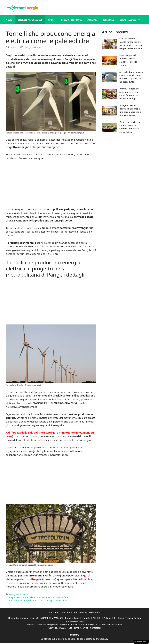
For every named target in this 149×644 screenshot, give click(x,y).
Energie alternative (30, 20)
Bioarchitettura (71, 20)
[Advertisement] (51, 184)
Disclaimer (94, 612)
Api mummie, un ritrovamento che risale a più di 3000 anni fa (39, 601)
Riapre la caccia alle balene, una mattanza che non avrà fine (38, 597)
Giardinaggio (131, 20)
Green (52, 20)
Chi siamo (54, 612)
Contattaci (95, 628)
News (9, 20)
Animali (92, 20)
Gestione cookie (141, 642)
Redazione (66, 612)
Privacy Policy (80, 612)
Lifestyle (108, 20)
